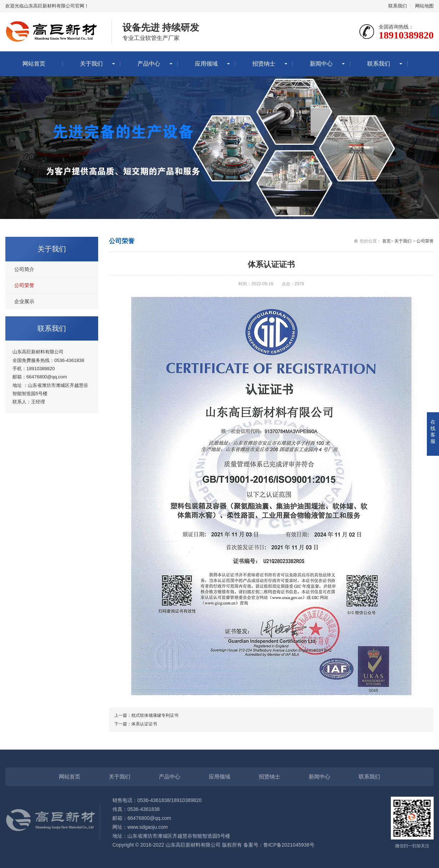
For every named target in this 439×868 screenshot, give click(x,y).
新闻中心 (321, 64)
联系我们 (398, 6)
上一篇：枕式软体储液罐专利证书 (146, 715)
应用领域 (206, 64)
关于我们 (91, 64)
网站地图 (424, 6)
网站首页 (34, 64)
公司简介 (24, 269)
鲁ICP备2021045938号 (289, 845)
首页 (387, 241)
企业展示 (24, 301)
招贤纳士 (264, 64)
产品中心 (149, 64)
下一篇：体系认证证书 (136, 724)
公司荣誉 (24, 285)
